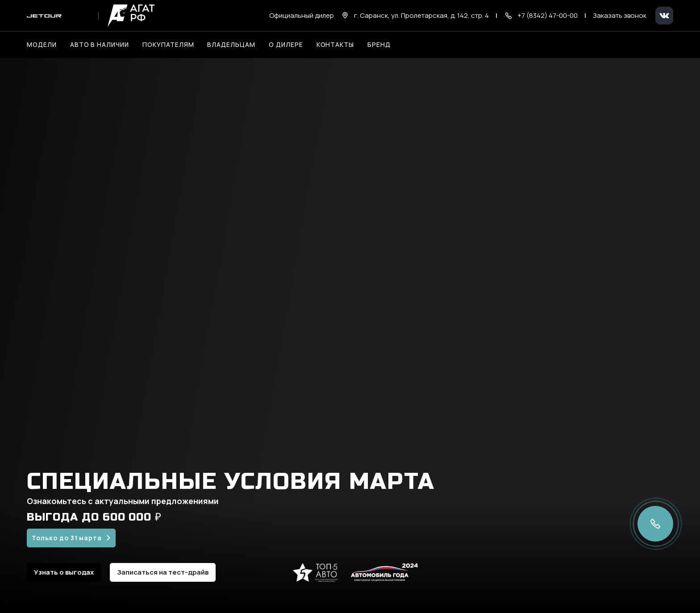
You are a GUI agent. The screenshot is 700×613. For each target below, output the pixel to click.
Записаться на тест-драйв (163, 572)
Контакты (335, 44)
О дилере (286, 44)
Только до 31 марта (67, 538)
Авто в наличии (100, 44)
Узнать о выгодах (64, 572)
